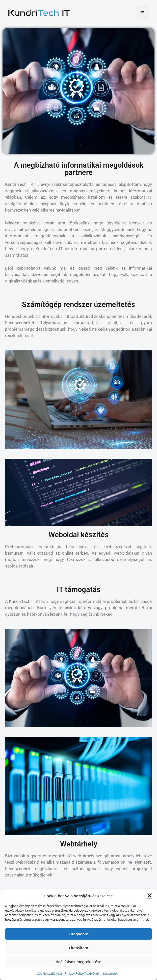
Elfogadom (78, 934)
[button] (149, 896)
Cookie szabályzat (49, 974)
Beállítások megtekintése (79, 962)
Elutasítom (79, 948)
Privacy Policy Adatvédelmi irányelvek (91, 974)
